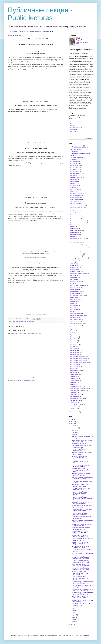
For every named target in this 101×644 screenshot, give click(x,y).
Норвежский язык (75, 293)
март (74, 617)
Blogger (87, 635)
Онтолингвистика (75, 299)
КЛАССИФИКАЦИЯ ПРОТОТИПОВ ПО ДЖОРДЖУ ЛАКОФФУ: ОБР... (82, 586)
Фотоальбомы (74, 130)
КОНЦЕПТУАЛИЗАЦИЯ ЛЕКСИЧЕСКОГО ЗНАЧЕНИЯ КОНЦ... (81, 578)
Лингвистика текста (76, 244)
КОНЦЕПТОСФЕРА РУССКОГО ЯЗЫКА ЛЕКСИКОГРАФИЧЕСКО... (83, 510)
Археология (74, 160)
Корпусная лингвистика (77, 230)
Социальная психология (77, 365)
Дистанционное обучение (77, 193)
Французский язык (75, 394)
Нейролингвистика (75, 288)
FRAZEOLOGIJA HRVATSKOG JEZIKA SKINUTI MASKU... (82, 507)
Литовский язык (75, 260)
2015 (72, 419)
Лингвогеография (75, 252)
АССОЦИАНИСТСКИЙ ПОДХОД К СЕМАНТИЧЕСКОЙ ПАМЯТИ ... (81, 558)
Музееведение (74, 280)
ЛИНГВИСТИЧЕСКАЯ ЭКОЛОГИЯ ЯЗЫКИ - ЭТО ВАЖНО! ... (81, 457)
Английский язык (75, 152)
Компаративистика (75, 219)
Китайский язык (75, 213)
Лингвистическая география (78, 246)
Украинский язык (75, 380)
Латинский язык (75, 232)
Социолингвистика (75, 367)
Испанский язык (75, 203)
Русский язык (74, 339)
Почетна (35, 378)
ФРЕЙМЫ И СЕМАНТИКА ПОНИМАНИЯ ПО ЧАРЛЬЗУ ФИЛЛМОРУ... (80, 573)
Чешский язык (74, 402)
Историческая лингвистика (78, 205)
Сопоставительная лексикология (79, 357)
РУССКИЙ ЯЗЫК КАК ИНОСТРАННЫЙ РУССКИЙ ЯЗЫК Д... (82, 474)
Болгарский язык (75, 168)
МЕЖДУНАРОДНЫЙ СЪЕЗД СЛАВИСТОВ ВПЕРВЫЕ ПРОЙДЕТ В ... (82, 499)
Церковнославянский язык (78, 398)
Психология (74, 327)
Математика (74, 270)
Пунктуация (74, 329)
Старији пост (59, 378)
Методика (73, 276)
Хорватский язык (75, 396)
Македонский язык (75, 266)
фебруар (75, 619)
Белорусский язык (75, 164)
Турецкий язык (74, 378)
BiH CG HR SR (74, 412)
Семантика (73, 341)
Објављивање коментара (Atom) (26, 381)
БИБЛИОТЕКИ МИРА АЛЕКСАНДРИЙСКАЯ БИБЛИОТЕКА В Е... (79, 449)
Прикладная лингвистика (77, 323)
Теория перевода (75, 374)
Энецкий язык (74, 406)
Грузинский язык (75, 183)
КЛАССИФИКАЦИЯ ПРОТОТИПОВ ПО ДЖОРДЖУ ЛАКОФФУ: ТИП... (82, 583)
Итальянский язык (75, 209)
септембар (75, 432)
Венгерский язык (75, 172)
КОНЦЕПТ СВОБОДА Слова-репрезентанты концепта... (80, 514)
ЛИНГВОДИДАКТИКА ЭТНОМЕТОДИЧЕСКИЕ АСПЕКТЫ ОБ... (82, 461)
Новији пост (11, 378)
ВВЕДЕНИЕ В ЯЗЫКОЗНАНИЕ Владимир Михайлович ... (80, 503)
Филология (73, 382)
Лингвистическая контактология (79, 248)
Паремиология (74, 305)
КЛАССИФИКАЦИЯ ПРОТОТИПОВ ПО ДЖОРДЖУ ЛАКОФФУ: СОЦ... (82, 590)
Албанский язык (75, 150)
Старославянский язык (77, 371)
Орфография (74, 301)
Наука (72, 284)
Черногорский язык (76, 400)
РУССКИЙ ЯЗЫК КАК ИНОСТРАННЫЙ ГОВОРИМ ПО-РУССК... (82, 478)
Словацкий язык (75, 351)
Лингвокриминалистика (77, 254)
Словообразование (76, 355)
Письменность (74, 311)
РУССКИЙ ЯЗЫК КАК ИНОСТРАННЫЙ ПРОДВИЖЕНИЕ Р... (82, 437)
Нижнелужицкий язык (76, 291)
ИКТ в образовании (76, 195)
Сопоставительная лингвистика (79, 359)
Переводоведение (75, 309)
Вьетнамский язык (75, 175)
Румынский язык (75, 335)
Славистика (74, 349)
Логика (72, 262)
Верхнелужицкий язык (76, 173)
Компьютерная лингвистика (78, 221)
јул (73, 608)
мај (73, 613)
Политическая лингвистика (78, 315)
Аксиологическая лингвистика (79, 148)
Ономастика (74, 297)
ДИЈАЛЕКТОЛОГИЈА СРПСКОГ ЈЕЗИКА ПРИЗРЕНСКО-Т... (80, 547)
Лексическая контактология (19, 321)
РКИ (72, 333)
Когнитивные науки (76, 217)
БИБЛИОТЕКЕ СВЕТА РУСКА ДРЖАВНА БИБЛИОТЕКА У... (81, 532)
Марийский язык (75, 268)
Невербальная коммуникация (78, 286)
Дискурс (73, 191)
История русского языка (77, 207)
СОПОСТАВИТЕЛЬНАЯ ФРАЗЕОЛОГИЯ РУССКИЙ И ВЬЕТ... (80, 470)
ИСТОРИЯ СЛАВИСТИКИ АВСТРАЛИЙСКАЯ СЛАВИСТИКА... (82, 445)
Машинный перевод (76, 272)
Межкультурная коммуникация (79, 274)
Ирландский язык (75, 201)
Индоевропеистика (76, 197)
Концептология (74, 228)
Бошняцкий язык (75, 170)
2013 (72, 424)
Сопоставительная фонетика (78, 361)
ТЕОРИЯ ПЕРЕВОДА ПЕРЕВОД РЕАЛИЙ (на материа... (81, 466)
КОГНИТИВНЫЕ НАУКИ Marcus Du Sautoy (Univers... (81, 605)
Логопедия (73, 264)
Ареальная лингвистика (77, 158)
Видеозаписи (74, 132)
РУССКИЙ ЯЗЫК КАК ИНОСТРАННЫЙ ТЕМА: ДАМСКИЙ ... (82, 521)
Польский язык (74, 317)
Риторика (73, 331)
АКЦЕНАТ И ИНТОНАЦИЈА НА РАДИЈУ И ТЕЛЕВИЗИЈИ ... (80, 543)
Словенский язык (75, 353)
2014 (72, 421)
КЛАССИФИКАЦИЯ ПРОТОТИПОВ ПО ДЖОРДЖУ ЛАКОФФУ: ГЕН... (82, 594)
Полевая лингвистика (76, 313)
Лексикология (74, 236)
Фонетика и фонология (77, 386)
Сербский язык (30, 321)
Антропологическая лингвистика (79, 154)
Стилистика (74, 372)
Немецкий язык (75, 289)
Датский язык (74, 187)
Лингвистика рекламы (76, 242)
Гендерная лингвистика (77, 177)
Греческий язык (75, 181)
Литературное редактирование (79, 258)
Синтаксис (73, 347)
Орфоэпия (73, 303)
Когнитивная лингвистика (77, 215)
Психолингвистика (75, 325)
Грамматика (74, 179)
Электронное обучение (77, 404)
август (74, 435)
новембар (75, 428)
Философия (74, 384)
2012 (72, 625)
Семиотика (73, 343)
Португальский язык (76, 319)
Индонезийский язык (76, 199)
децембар (75, 426)
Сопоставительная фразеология (79, 363)
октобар (74, 430)
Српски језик (74, 369)
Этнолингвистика (75, 410)
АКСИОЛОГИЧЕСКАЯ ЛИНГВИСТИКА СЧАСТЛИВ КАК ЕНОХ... (82, 441)
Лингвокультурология (76, 256)
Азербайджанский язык (77, 146)
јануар (74, 622)
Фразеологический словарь (78, 390)
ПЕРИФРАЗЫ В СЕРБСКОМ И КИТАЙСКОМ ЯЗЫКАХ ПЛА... (81, 536)
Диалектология (74, 189)
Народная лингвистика (77, 282)
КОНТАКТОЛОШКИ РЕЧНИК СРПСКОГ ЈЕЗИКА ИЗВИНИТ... (82, 540)
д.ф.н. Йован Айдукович (85, 38)
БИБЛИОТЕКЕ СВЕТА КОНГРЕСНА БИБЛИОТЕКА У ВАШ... (82, 529)
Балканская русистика (76, 128)
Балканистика (74, 162)
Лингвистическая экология (78, 250)
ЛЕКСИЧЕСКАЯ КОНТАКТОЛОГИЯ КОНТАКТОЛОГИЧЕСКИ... (81, 485)
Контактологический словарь (78, 223)
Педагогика (73, 307)
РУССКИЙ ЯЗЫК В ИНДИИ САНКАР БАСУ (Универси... (82, 453)
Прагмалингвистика (76, 321)
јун (73, 610)
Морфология (74, 278)
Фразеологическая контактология (79, 388)
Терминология (74, 376)
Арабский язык (74, 156)
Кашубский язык (75, 211)
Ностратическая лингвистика (78, 295)
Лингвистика (74, 240)
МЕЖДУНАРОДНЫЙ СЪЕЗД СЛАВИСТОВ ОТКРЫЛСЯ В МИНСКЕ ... (80, 494)
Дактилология (74, 185)
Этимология (74, 408)
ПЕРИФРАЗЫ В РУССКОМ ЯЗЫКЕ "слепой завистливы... (81, 525)
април (74, 615)
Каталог (73, 126)
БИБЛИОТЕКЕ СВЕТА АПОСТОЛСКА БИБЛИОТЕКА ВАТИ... (82, 518)
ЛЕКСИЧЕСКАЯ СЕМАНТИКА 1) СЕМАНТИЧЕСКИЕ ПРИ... (81, 597)
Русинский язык (75, 337)
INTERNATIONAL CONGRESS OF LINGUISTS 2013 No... (81, 489)
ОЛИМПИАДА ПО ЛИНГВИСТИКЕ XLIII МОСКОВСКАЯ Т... (82, 601)
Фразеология (74, 392)
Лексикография (75, 234)
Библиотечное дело (76, 166)
